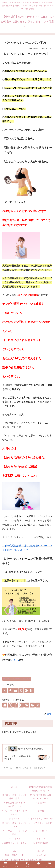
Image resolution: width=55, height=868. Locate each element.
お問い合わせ (41, 855)
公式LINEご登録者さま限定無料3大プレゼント (41, 789)
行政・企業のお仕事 (14, 855)
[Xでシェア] (5, 691)
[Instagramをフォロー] (21, 705)
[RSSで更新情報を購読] (38, 705)
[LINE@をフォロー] (27, 705)
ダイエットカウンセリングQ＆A (14, 825)
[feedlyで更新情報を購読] (32, 705)
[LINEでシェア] (21, 691)
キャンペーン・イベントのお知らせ (14, 812)
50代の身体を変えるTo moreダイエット (41, 797)
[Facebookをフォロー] (16, 705)
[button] (32, 691)
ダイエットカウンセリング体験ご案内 (14, 797)
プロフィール (14, 839)
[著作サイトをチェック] (5, 705)
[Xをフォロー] (10, 705)
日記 (14, 851)
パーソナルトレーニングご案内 (17, 679)
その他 (41, 811)
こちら (15, 660)
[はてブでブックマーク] (16, 691)
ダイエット (14, 819)
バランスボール (41, 831)
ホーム (14, 787)
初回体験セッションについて (14, 845)
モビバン (41, 839)
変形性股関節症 (41, 843)
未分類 (41, 851)
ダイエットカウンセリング (41, 819)
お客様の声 (41, 803)
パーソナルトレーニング (41, 823)
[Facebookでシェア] (10, 691)
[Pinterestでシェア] (26, 691)
